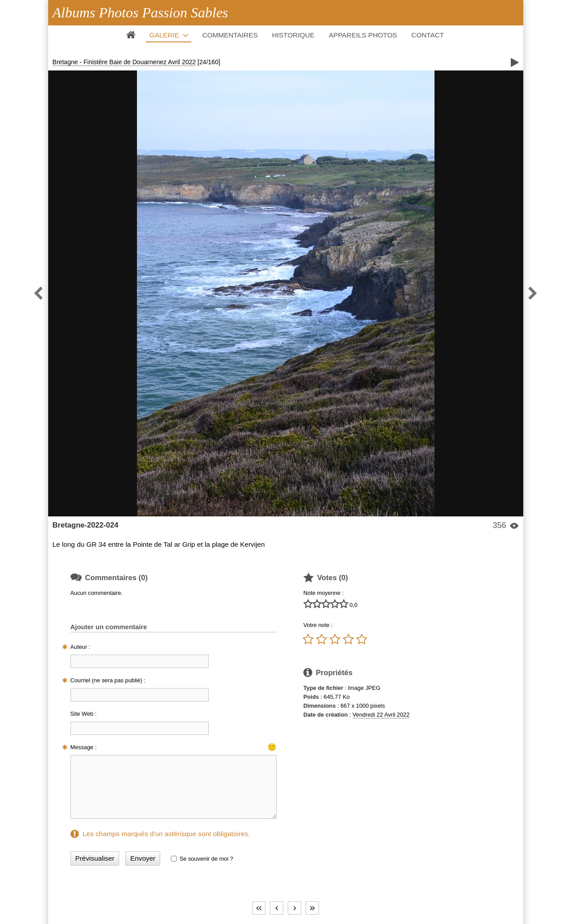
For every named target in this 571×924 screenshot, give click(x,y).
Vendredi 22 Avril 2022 (381, 715)
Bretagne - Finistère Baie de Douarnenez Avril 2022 (124, 62)
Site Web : (84, 714)
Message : (84, 747)
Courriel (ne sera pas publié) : (108, 680)
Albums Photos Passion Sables (141, 12)
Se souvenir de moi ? (206, 859)
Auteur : (81, 647)
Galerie (164, 35)
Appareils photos (363, 35)
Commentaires (230, 35)
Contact (428, 35)
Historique (293, 35)
